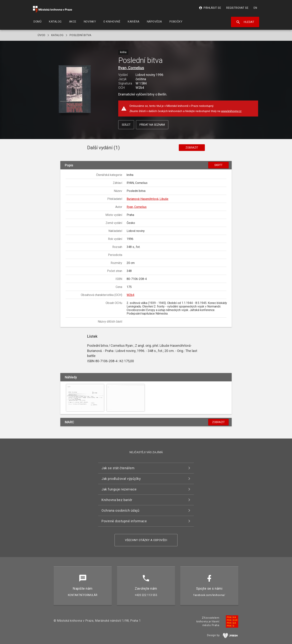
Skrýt (218, 165)
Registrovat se (237, 8)
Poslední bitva (80, 35)
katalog (57, 35)
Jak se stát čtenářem (118, 468)
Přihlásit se (210, 8)
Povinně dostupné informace (124, 521)
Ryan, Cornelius (131, 68)
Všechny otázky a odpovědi (146, 540)
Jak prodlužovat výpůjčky (121, 479)
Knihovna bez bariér (117, 500)
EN (255, 8)
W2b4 (130, 295)
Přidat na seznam (152, 125)
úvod (41, 35)
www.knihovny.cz (231, 111)
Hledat (245, 22)
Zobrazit (192, 148)
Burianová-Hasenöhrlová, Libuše (147, 199)
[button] (75, 89)
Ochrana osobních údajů (120, 510)
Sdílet (126, 125)
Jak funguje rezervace (119, 489)
